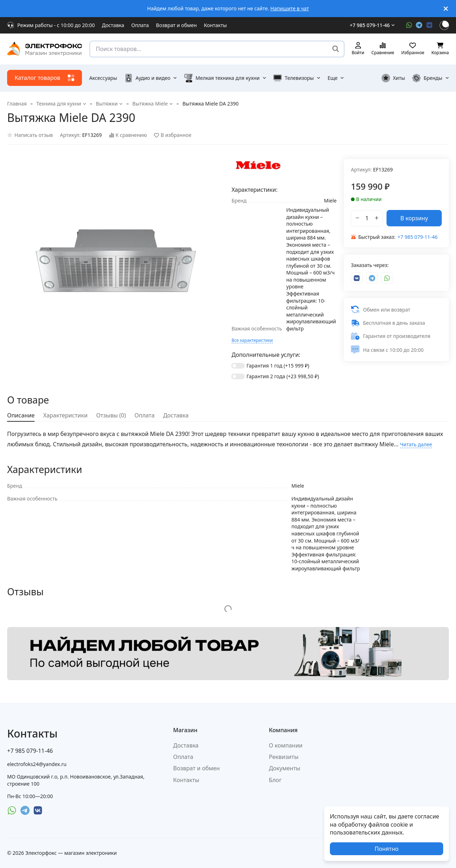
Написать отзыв (30, 135)
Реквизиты (284, 757)
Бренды (431, 78)
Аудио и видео (151, 78)
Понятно (386, 849)
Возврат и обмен (177, 25)
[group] (116, 261)
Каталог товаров (45, 78)
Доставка (113, 25)
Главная (17, 104)
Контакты (215, 25)
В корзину (414, 218)
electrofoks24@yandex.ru (37, 764)
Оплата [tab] (145, 415)
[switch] (238, 366)
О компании (286, 745)
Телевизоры (297, 78)
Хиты (393, 78)
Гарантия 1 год (278, 366)
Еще (336, 78)
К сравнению (128, 135)
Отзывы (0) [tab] (111, 415)
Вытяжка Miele (153, 104)
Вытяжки (109, 104)
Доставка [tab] (176, 415)
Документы (285, 768)
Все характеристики (252, 340)
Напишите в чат (290, 8)
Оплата (140, 25)
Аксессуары (103, 78)
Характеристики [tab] (65, 415)
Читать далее (416, 444)
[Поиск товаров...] (336, 49)
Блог (275, 780)
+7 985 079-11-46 (372, 25)
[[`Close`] (446, 9)
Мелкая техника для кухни (225, 78)
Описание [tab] (21, 415)
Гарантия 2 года (283, 376)
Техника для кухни (61, 104)
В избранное (173, 135)
